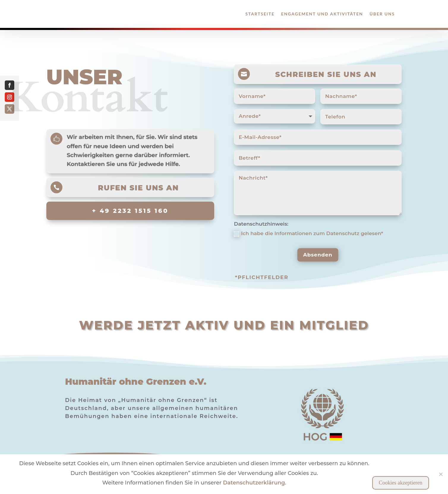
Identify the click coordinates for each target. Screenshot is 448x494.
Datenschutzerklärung (254, 483)
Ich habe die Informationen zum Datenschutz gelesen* (308, 233)
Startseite (260, 14)
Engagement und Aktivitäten (322, 14)
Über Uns (382, 14)
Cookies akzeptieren (400, 483)
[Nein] (441, 474)
